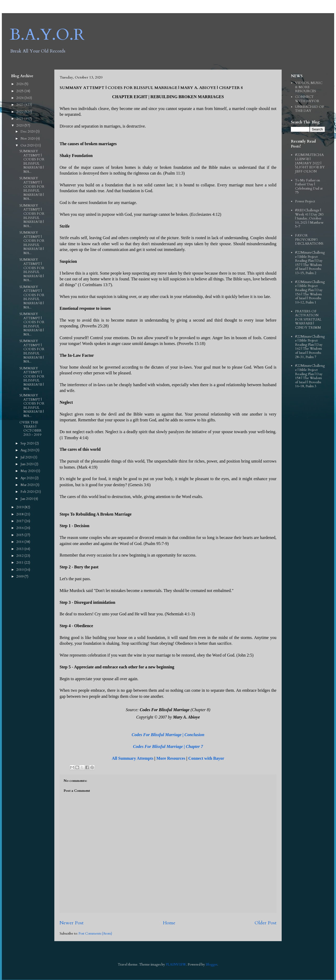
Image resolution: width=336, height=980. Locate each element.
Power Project (305, 201)
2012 (20, 556)
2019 (20, 507)
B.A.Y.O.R (47, 35)
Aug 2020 (28, 450)
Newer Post (72, 923)
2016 (20, 528)
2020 (20, 125)
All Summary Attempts (133, 758)
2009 (20, 577)
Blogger (212, 965)
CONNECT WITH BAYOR (307, 99)
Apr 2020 (28, 478)
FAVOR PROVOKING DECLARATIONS (309, 240)
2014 (20, 542)
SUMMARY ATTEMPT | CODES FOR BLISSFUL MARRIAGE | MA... (32, 161)
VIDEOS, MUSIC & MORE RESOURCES (309, 87)
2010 (20, 570)
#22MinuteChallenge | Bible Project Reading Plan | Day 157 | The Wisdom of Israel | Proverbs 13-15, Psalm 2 (310, 263)
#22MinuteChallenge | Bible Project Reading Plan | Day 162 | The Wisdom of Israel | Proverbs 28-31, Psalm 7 (310, 347)
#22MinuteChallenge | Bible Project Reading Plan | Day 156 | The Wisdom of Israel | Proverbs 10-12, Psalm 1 (310, 292)
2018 (20, 514)
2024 (20, 98)
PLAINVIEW (176, 965)
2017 (20, 521)
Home (169, 923)
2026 (20, 84)
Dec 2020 (28, 132)
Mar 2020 (28, 485)
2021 (20, 119)
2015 (20, 535)
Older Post (266, 923)
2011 (20, 563)
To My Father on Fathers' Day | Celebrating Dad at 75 (309, 187)
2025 (20, 91)
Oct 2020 (28, 145)
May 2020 (28, 471)
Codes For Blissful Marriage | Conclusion (168, 735)
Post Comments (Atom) (95, 934)
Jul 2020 (27, 457)
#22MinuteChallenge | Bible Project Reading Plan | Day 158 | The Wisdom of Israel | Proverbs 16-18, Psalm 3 (310, 376)
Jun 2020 (27, 464)
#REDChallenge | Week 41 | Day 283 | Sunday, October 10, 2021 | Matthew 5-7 (309, 218)
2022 (20, 112)
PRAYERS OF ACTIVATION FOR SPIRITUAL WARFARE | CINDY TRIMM (308, 319)
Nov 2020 (28, 139)
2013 (20, 549)
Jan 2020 (27, 499)
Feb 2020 (28, 492)
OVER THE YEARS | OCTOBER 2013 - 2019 (30, 429)
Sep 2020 (28, 443)
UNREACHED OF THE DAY (310, 109)
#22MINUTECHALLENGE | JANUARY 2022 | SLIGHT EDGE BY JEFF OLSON (310, 163)
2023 (20, 105)
